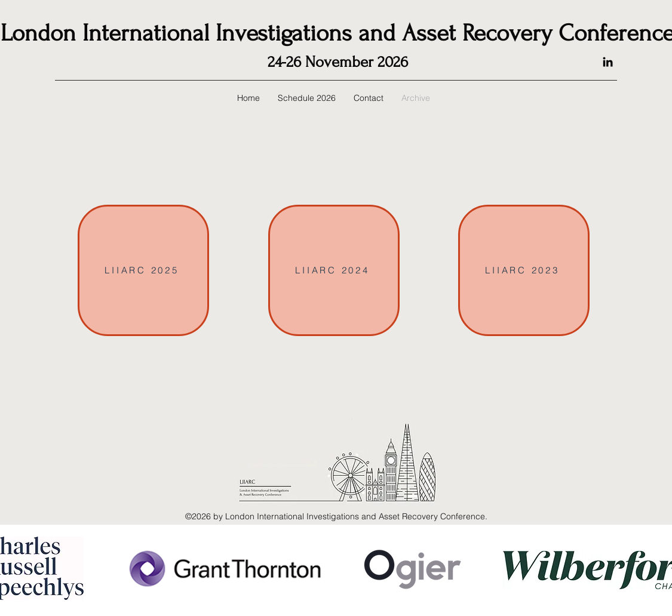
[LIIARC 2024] (334, 270)
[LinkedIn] (608, 62)
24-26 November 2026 (338, 62)
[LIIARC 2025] (143, 270)
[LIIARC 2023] (524, 270)
